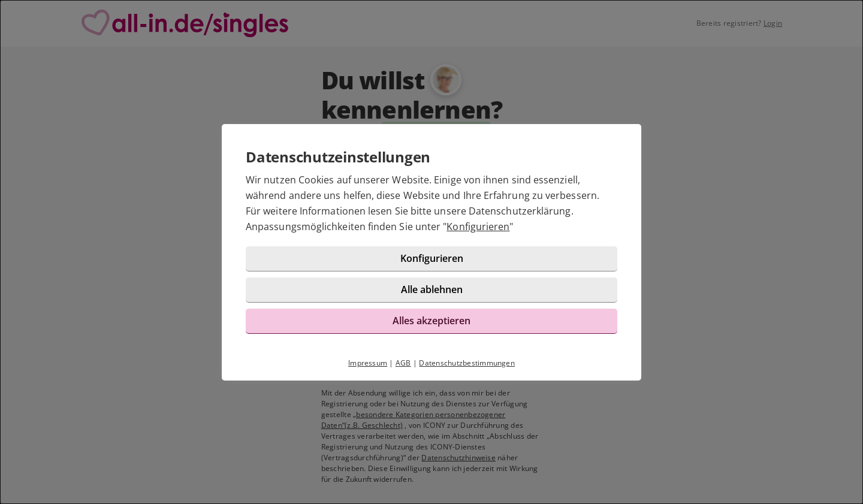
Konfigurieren (478, 227)
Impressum (368, 363)
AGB (403, 363)
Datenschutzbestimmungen (467, 363)
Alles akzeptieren (431, 321)
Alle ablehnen (432, 289)
